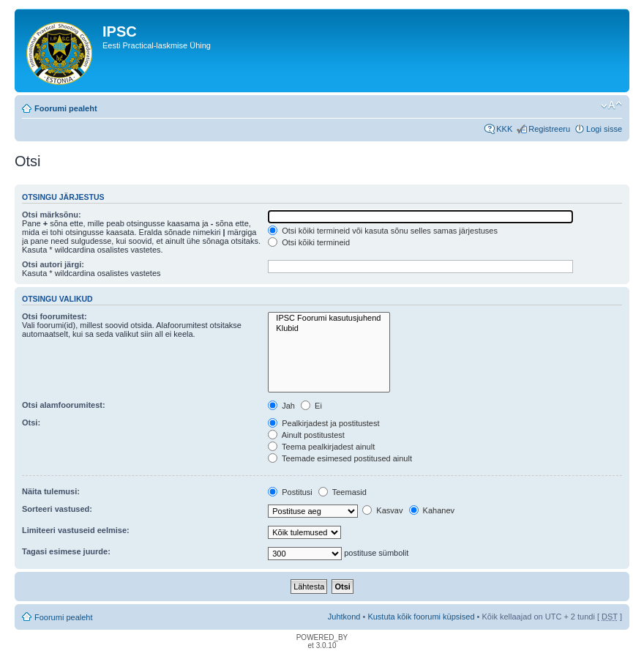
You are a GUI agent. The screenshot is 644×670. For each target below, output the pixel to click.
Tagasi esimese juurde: (66, 551)
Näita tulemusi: (51, 491)
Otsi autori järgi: (53, 264)
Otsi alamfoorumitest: (64, 405)
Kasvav (382, 510)
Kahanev (432, 510)
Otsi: (31, 423)
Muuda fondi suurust (611, 105)
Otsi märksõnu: (52, 215)
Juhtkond (344, 617)
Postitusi (290, 492)
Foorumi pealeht (66, 108)
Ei (311, 406)
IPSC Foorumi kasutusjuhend (329, 318)
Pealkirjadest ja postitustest (323, 423)
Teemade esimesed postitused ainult (340, 458)
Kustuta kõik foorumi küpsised (421, 617)
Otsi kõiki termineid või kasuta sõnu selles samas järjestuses (383, 231)
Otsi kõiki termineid (309, 242)
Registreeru (549, 129)
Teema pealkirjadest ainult (321, 447)
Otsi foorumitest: (55, 316)
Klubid (329, 328)
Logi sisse (604, 129)
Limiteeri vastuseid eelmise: (76, 530)
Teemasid (342, 492)
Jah (281, 406)
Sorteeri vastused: (57, 509)
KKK (504, 129)
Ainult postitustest (306, 435)
